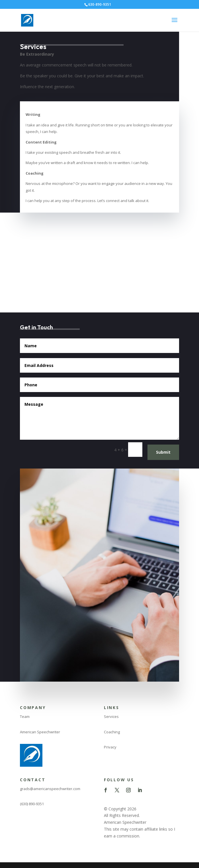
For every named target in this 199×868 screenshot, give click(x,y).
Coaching (112, 732)
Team (25, 716)
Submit (163, 452)
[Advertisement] (99, 255)
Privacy (110, 747)
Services (111, 716)
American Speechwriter (40, 732)
